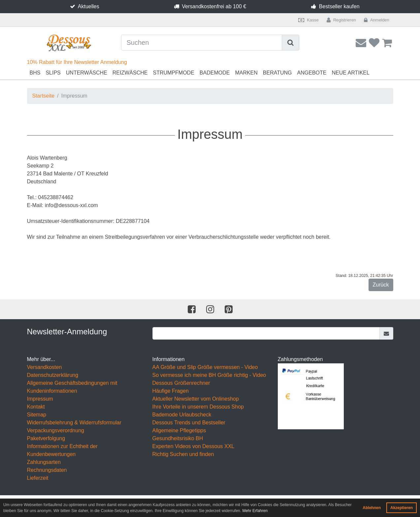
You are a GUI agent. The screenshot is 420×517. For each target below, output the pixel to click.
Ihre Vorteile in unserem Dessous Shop (198, 407)
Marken (246, 73)
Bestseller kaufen (339, 6)
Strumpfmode (173, 73)
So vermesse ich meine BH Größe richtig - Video (209, 375)
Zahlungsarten (44, 462)
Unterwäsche (87, 73)
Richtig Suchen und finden (183, 454)
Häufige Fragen (171, 391)
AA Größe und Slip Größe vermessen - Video (205, 367)
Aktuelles (89, 6)
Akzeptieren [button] (402, 508)
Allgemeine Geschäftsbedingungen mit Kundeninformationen (72, 387)
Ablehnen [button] (372, 508)
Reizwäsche (130, 73)
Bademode (215, 73)
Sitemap (37, 415)
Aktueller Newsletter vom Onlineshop (196, 399)
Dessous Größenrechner (181, 383)
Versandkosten (45, 367)
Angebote (312, 73)
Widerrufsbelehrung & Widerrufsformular (74, 423)
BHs (35, 73)
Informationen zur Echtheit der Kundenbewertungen (62, 450)
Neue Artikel (350, 73)
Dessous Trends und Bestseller (189, 423)
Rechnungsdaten (47, 470)
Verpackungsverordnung (56, 430)
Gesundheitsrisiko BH (178, 438)
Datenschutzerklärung (53, 375)
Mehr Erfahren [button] (255, 511)
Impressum (40, 399)
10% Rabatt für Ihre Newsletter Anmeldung (77, 62)
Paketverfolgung (46, 438)
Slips (53, 73)
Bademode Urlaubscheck (182, 415)
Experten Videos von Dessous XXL (194, 446)
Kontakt (36, 407)
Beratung (277, 73)
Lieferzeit (38, 478)
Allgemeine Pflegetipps (179, 430)
